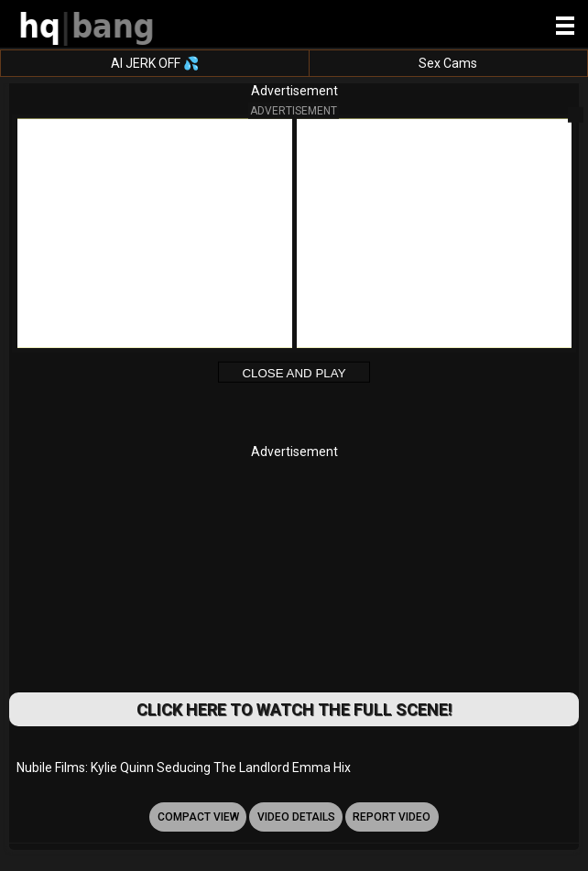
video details (296, 817)
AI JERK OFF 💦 (155, 63)
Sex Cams (448, 63)
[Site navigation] (565, 27)
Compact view (198, 817)
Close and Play (294, 373)
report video (392, 817)
